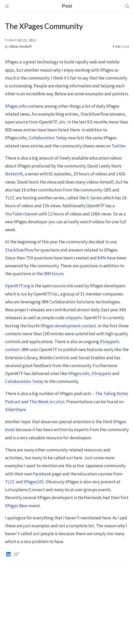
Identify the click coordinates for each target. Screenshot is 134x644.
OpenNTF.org (18, 286)
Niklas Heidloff (21, 46)
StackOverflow (19, 250)
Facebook (42, 474)
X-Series (94, 198)
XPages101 (34, 482)
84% (102, 258)
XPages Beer (17, 506)
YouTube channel (21, 214)
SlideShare (16, 410)
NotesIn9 (14, 174)
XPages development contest (68, 326)
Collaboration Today (48, 138)
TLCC (10, 482)
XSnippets (102, 373)
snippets (74, 318)
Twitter (118, 146)
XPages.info (16, 106)
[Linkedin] (9, 554)
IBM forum (54, 274)
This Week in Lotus (47, 402)
